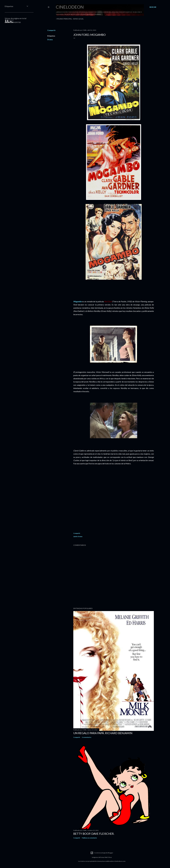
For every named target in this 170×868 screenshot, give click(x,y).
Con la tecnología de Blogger (102, 853)
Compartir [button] (51, 30)
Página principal (63, 19)
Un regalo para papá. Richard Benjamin (103, 733)
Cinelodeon (70, 7)
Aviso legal (78, 19)
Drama (50, 40)
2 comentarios (87, 737)
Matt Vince (108, 857)
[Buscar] (153, 7)
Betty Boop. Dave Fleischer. (94, 834)
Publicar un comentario (89, 838)
